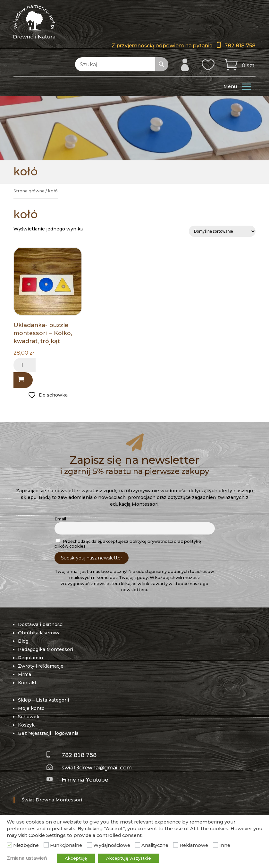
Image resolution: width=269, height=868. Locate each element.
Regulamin (30, 658)
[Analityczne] (138, 845)
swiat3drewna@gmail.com (97, 768)
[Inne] (215, 845)
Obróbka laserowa (39, 633)
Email (60, 519)
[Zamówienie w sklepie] (222, 231)
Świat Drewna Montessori (52, 800)
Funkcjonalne (66, 845)
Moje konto (31, 708)
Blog (23, 641)
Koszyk (26, 725)
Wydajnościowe (112, 845)
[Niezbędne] (9, 845)
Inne (225, 845)
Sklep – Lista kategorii (43, 700)
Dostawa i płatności (41, 624)
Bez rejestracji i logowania (48, 733)
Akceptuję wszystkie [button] (129, 858)
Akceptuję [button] (76, 858)
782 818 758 (240, 46)
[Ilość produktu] (25, 365)
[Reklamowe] (176, 845)
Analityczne (155, 845)
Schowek (29, 717)
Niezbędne (26, 845)
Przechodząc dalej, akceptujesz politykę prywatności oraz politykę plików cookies (128, 544)
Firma (25, 674)
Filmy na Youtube (85, 780)
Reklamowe (194, 845)
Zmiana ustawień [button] (27, 858)
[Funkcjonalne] (46, 845)
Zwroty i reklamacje (41, 666)
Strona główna (29, 191)
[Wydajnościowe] (89, 845)
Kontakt (27, 683)
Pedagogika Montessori (46, 649)
